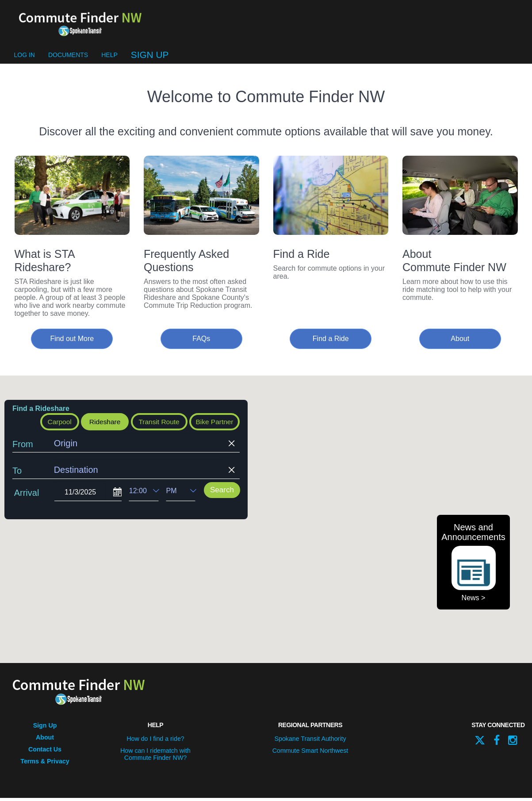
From (23, 450)
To (17, 476)
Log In (25, 60)
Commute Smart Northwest (310, 755)
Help (109, 60)
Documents (68, 60)
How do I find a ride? (155, 743)
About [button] (460, 343)
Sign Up (150, 59)
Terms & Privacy (45, 765)
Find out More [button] (72, 343)
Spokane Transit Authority (310, 743)
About (45, 742)
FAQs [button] (201, 343)
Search (222, 496)
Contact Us (45, 753)
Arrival (27, 498)
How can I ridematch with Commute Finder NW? (155, 758)
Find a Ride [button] (331, 343)
